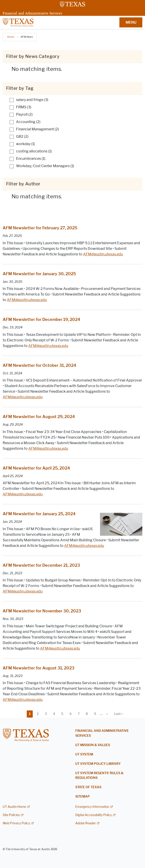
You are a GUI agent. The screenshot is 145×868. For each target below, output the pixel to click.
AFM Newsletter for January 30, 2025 (39, 274)
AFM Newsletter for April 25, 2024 (36, 468)
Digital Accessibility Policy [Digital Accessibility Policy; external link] (94, 815)
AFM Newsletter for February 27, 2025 (40, 228)
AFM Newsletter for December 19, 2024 (41, 320)
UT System (84, 754)
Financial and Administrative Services (32, 13)
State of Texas (88, 787)
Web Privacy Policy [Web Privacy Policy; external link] (16, 823)
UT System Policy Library (98, 764)
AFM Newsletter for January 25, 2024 (39, 514)
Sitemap (83, 797)
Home (11, 37)
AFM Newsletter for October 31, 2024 (39, 365)
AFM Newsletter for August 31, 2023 (39, 668)
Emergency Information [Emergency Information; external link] (92, 807)
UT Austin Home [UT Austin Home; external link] (14, 807)
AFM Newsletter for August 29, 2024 (39, 417)
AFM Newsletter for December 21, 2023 (41, 565)
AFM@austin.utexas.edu (103, 254)
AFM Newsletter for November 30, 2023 (42, 611)
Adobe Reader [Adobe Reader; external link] (86, 823)
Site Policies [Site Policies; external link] (11, 815)
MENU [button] (131, 22)
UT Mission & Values (93, 745)
